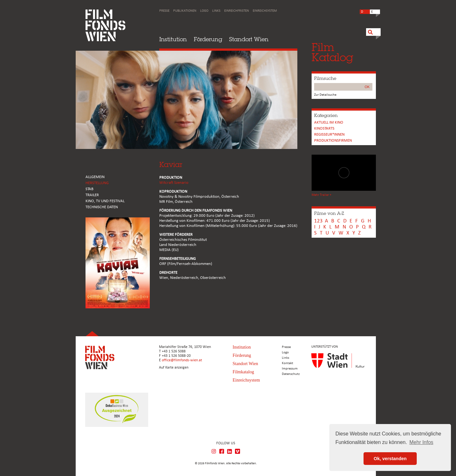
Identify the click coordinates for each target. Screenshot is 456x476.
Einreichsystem (265, 11)
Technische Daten (102, 207)
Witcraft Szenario (174, 183)
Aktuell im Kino (329, 122)
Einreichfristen (237, 11)
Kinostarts (324, 129)
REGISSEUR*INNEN (329, 135)
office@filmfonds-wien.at (182, 360)
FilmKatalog (332, 52)
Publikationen (185, 11)
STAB (89, 189)
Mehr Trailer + (321, 195)
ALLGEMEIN (95, 177)
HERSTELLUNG (97, 183)
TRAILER (92, 195)
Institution (173, 39)
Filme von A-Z (329, 213)
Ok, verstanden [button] (390, 459)
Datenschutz (291, 374)
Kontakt (288, 363)
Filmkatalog (244, 372)
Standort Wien (249, 39)
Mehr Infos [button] (421, 442)
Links (216, 11)
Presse (164, 11)
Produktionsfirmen (333, 141)
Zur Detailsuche (325, 95)
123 (318, 221)
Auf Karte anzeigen (174, 368)
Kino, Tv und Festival (105, 201)
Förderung (208, 39)
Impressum (290, 369)
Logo (204, 11)
